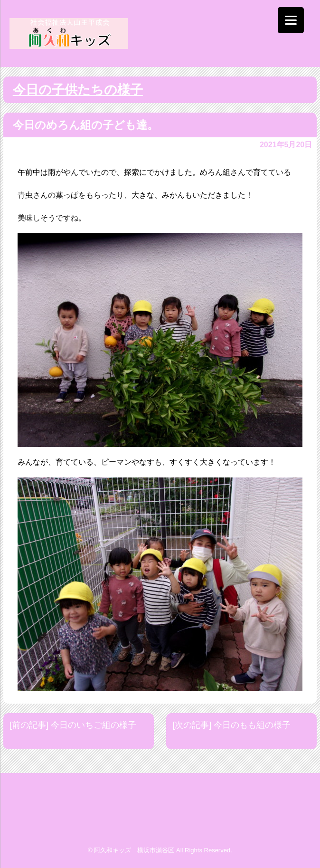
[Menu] (291, 20)
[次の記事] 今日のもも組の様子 (231, 725)
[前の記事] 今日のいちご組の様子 (73, 725)
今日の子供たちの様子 (78, 90)
